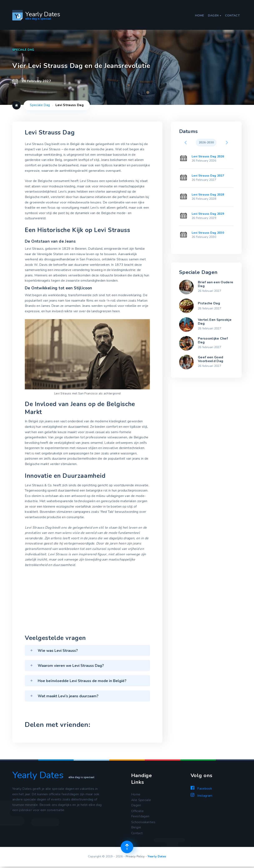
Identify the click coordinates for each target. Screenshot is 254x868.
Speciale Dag (40, 105)
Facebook (201, 788)
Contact (232, 15)
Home (200, 15)
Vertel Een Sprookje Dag (215, 322)
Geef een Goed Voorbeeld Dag (211, 359)
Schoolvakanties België (143, 826)
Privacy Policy (135, 858)
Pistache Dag (209, 303)
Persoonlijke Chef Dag (213, 340)
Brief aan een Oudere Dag (216, 284)
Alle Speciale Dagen (141, 803)
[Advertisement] (87, 602)
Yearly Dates (157, 858)
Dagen (215, 15)
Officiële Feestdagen (140, 814)
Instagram (201, 795)
